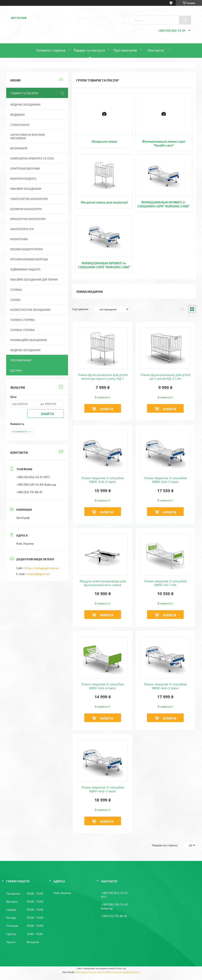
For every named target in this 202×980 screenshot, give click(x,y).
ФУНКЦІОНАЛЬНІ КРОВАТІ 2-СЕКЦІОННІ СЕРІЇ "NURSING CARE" (164, 204)
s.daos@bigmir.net (38, 574)
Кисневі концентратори (26, 249)
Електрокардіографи (25, 169)
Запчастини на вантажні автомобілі (28, 137)
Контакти (156, 50)
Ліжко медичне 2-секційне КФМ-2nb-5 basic (165, 480)
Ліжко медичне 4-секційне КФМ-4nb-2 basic (165, 686)
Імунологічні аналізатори (28, 219)
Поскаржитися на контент (91, 972)
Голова (15, 300)
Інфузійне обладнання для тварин (34, 280)
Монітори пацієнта (23, 179)
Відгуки (16, 371)
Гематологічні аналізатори (29, 199)
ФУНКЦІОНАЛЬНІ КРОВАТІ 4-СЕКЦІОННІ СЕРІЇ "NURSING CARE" (104, 265)
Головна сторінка (51, 50)
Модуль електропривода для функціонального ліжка (103, 583)
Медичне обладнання (25, 105)
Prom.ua (121, 968)
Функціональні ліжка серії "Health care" (164, 143)
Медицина (18, 115)
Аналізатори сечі (22, 229)
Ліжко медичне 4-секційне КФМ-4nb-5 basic (103, 789)
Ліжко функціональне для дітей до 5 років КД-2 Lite (165, 377)
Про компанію (125, 50)
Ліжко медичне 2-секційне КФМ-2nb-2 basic (103, 480)
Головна (16, 290)
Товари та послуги (89, 50)
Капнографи (19, 239)
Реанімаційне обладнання (29, 340)
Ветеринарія (19, 148)
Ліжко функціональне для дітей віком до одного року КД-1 (103, 377)
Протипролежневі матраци (29, 259)
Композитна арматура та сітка (32, 158)
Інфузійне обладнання (26, 189)
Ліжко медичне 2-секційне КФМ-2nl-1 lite (165, 583)
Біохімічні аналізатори (26, 209)
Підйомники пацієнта (25, 270)
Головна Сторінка (23, 330)
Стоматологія (20, 125)
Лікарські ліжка (104, 141)
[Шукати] (185, 20)
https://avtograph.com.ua (42, 568)
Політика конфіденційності (124, 972)
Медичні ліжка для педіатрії (104, 202)
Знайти (47, 414)
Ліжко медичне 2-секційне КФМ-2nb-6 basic (103, 686)
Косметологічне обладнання (30, 310)
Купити (107, 409)
